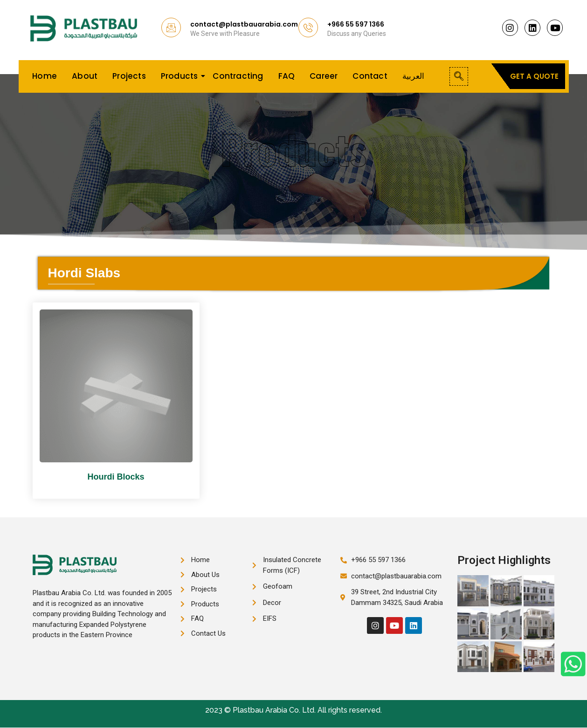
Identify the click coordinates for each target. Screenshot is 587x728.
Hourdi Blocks (116, 477)
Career (324, 76)
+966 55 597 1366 (356, 24)
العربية (413, 76)
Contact (370, 76)
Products (181, 76)
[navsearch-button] (459, 76)
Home (45, 76)
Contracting (238, 76)
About (85, 76)
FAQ (287, 76)
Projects (129, 76)
